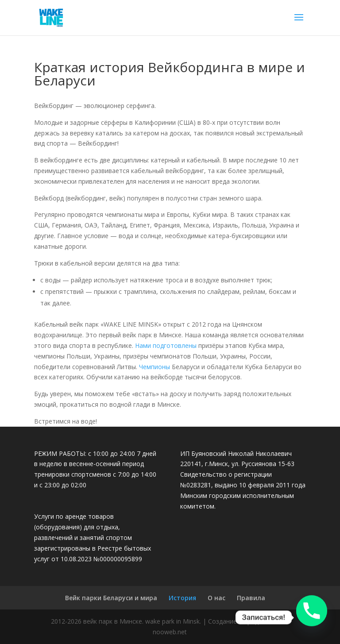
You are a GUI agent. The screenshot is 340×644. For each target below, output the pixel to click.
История (182, 598)
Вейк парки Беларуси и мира (111, 598)
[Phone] (312, 617)
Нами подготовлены (166, 345)
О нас (216, 598)
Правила (251, 598)
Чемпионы (155, 367)
